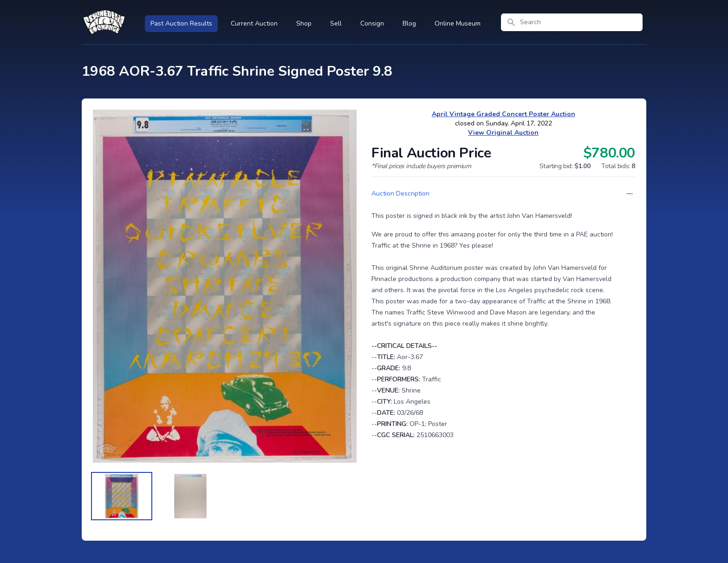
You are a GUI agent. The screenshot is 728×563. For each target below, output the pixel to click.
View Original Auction (503, 133)
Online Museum (458, 23)
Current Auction (254, 23)
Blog (409, 23)
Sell (336, 23)
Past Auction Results (181, 23)
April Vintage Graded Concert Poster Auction (504, 114)
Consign (372, 23)
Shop (304, 23)
